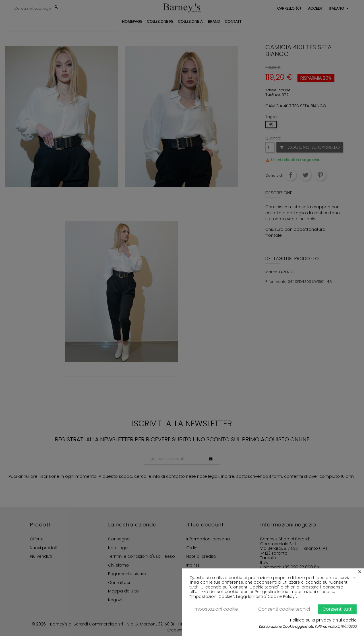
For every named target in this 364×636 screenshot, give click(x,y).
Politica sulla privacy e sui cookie (323, 620)
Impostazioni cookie (216, 609)
